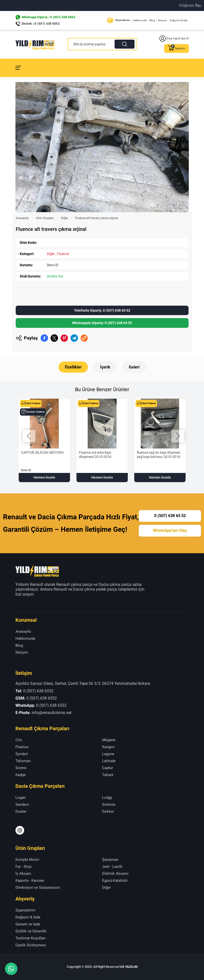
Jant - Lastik (112, 867)
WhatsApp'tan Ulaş (170, 530)
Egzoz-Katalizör (115, 881)
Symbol (22, 754)
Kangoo (108, 747)
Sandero (22, 804)
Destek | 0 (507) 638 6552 (41, 24)
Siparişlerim (123, 20)
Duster (21, 811)
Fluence (63, 254)
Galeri (134, 367)
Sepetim (176, 48)
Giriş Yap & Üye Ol (174, 39)
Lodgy (107, 798)
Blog (152, 20)
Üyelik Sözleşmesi (31, 945)
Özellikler (73, 367)
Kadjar (21, 775)
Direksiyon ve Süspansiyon (38, 888)
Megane (109, 740)
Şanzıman (110, 860)
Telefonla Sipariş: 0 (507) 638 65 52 (102, 310)
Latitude (109, 761)
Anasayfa (22, 218)
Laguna (108, 754)
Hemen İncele (44, 477)
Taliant (108, 775)
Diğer (65, 218)
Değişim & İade (178, 20)
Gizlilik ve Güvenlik (31, 931)
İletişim (162, 20)
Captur (108, 768)
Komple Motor (27, 860)
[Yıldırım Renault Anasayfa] (35, 44)
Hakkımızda (140, 20)
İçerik (105, 367)
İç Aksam (23, 874)
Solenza (109, 804)
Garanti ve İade (28, 924)
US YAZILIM (129, 967)
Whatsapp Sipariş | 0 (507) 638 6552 (49, 17)
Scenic (21, 768)
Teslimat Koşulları (31, 938)
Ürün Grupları (45, 218)
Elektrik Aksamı (115, 874)
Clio (19, 740)
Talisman (23, 761)
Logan (21, 798)
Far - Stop (23, 867)
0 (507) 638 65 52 (170, 516)
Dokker (108, 811)
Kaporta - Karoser (30, 881)
